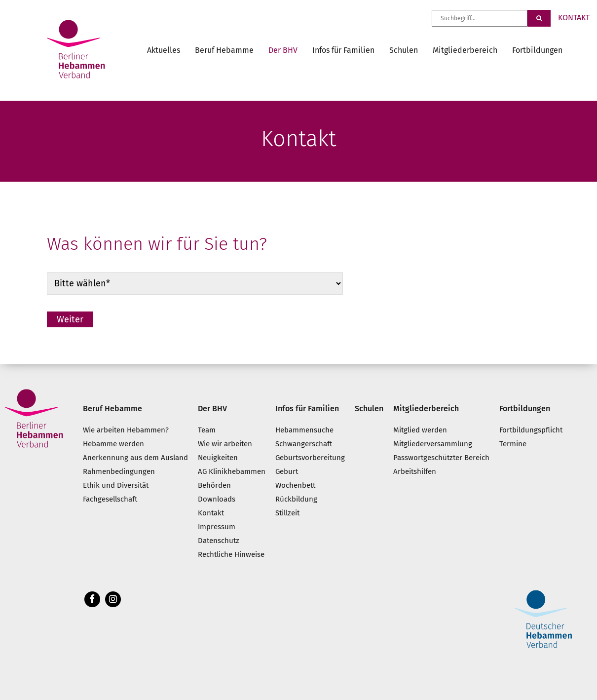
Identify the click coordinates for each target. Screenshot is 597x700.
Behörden (214, 485)
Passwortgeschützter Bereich (441, 458)
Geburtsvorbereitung (310, 458)
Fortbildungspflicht (531, 430)
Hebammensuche (304, 430)
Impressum (217, 527)
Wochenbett (295, 485)
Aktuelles (164, 50)
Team (207, 430)
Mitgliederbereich (465, 50)
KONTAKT (574, 18)
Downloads (217, 499)
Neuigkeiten (218, 458)
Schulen (404, 50)
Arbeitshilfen (415, 471)
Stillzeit (287, 513)
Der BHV (283, 50)
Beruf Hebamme (224, 50)
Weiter (70, 319)
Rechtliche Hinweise (231, 554)
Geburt (287, 471)
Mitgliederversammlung (433, 444)
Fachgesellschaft (110, 499)
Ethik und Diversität (116, 485)
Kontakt (211, 513)
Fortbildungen (537, 50)
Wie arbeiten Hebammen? (126, 430)
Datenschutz (219, 541)
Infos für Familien (343, 50)
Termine (513, 444)
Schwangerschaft (304, 444)
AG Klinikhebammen (232, 471)
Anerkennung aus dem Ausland (135, 458)
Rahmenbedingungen (119, 471)
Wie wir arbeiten (225, 444)
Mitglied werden (420, 430)
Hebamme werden (113, 444)
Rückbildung (296, 499)
